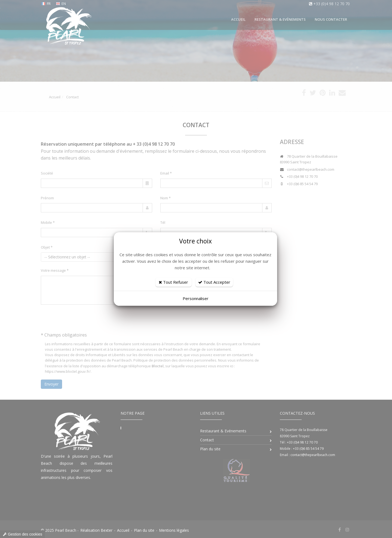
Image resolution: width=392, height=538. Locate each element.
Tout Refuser (173, 282)
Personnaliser (196, 298)
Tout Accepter (214, 282)
